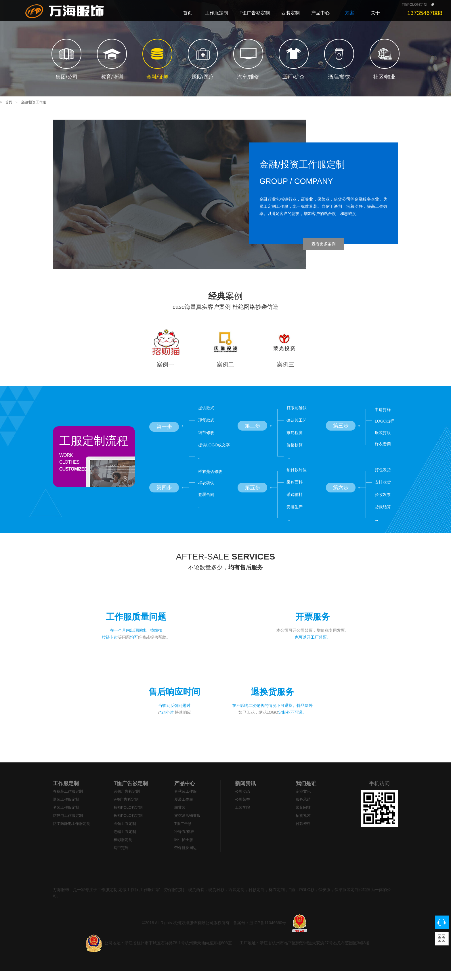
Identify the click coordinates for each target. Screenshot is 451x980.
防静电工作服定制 (68, 825)
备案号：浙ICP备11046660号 (260, 932)
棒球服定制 (123, 849)
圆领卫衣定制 (125, 833)
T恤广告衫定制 (131, 793)
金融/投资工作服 (34, 102)
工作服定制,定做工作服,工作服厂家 (129, 899)
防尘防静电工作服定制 (72, 833)
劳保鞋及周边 (186, 857)
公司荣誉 (242, 809)
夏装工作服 (184, 809)
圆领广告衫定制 (127, 801)
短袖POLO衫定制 (128, 817)
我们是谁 (306, 793)
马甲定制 (121, 857)
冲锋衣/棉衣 (184, 841)
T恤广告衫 (183, 833)
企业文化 (303, 801)
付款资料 (303, 833)
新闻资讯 (245, 793)
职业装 (180, 817)
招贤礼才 (303, 825)
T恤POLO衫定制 (415, 5)
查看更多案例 (324, 244)
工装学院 (242, 817)
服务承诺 (303, 809)
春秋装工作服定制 (68, 801)
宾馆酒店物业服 (187, 825)
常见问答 (303, 817)
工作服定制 (66, 793)
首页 (9, 102)
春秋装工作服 (186, 801)
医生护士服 (184, 849)
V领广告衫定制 (126, 809)
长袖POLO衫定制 (128, 825)
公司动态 (242, 801)
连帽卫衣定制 (125, 841)
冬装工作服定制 (66, 817)
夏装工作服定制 (66, 809)
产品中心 (185, 793)
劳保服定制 (174, 899)
